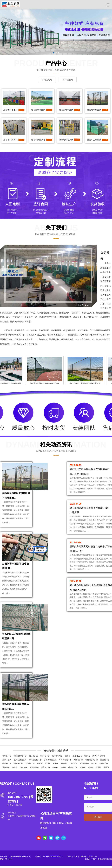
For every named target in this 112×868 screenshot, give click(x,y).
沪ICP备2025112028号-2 (52, 859)
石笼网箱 (64, 766)
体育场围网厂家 (20, 758)
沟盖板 (39, 766)
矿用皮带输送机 (50, 762)
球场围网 (6, 770)
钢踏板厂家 (7, 766)
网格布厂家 (78, 762)
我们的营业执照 (6, 862)
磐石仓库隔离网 (66, 139)
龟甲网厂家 (30, 766)
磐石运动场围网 (38, 110)
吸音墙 (15, 770)
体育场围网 (34, 770)
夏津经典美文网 (98, 758)
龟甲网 (47, 766)
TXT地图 (83, 859)
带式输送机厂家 (35, 762)
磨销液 (68, 758)
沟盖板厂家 (46, 770)
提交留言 (98, 820)
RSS (69, 859)
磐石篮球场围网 (66, 110)
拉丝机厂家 (7, 758)
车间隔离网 (84, 766)
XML (75, 859)
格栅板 (90, 770)
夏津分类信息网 (20, 762)
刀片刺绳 (74, 766)
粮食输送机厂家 (92, 762)
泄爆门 (106, 770)
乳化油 (87, 758)
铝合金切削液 (57, 758)
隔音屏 (94, 766)
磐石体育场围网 (10, 110)
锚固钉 (55, 770)
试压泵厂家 (33, 758)
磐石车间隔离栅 (38, 140)
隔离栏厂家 (105, 762)
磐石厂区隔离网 (94, 140)
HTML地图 (93, 859)
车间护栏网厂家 (65, 762)
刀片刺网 (24, 770)
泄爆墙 (98, 770)
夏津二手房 (7, 762)
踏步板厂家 (18, 766)
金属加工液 (77, 758)
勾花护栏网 (104, 766)
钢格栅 (82, 770)
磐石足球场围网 (94, 110)
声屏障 (55, 766)
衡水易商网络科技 (105, 862)
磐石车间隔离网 (10, 140)
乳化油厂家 (45, 758)
